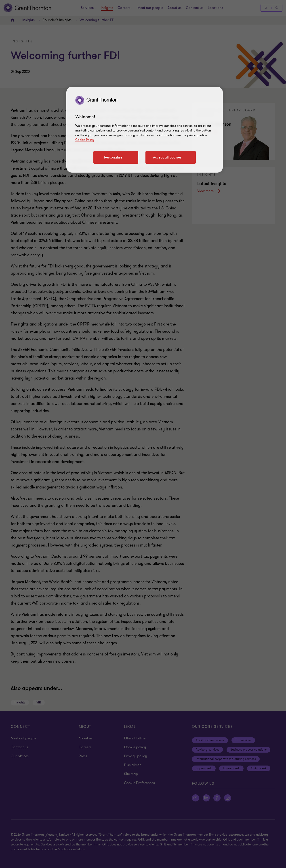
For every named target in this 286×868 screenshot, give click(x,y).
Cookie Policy (85, 140)
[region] (145, 130)
